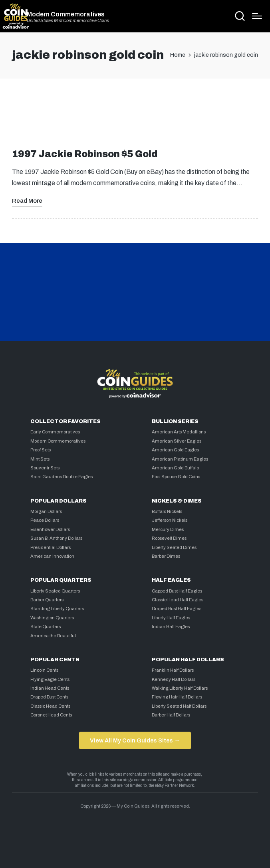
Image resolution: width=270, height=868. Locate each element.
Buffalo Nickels (167, 511)
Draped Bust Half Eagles (177, 609)
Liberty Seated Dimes (174, 547)
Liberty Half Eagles (171, 618)
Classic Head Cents (50, 706)
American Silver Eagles (177, 441)
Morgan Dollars (46, 511)
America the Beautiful (53, 636)
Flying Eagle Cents (50, 679)
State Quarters (46, 627)
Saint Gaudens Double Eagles (62, 477)
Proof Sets (41, 450)
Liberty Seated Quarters (55, 591)
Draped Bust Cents (49, 697)
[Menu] (257, 16)
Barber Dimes (166, 556)
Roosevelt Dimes (169, 538)
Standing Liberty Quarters (57, 609)
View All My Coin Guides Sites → (135, 740)
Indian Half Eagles (171, 627)
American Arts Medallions (179, 432)
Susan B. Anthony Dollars (56, 538)
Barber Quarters (47, 600)
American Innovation (52, 556)
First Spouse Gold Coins (176, 477)
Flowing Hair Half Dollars (177, 697)
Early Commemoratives (55, 432)
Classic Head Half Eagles (178, 600)
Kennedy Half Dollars (174, 679)
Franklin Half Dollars (173, 670)
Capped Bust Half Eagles (177, 591)
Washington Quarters (52, 618)
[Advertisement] (135, 117)
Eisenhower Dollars (50, 529)
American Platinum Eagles (180, 459)
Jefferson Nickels (170, 520)
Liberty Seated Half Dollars (179, 706)
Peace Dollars (45, 520)
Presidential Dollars (51, 547)
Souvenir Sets (45, 468)
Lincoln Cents (44, 670)
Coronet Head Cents (51, 715)
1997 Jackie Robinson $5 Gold (85, 154)
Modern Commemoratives (66, 14)
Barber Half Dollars (171, 715)
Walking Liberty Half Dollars (180, 688)
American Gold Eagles (175, 450)
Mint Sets (40, 459)
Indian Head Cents (50, 688)
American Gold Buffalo (175, 468)
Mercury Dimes (168, 529)
